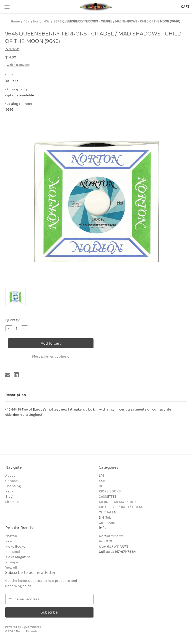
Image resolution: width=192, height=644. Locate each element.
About (10, 476)
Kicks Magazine (18, 557)
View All (11, 567)
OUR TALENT (108, 512)
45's (102, 481)
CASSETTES (108, 497)
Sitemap (12, 502)
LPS (102, 476)
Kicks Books (15, 546)
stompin (12, 562)
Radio (10, 491)
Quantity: (13, 320)
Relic (9, 541)
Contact (12, 481)
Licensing (13, 486)
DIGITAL (105, 518)
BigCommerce (31, 627)
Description (15, 395)
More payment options (51, 356)
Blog (9, 497)
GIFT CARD (107, 523)
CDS (102, 486)
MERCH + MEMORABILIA (118, 502)
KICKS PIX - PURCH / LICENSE (122, 507)
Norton (11, 536)
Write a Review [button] (18, 65)
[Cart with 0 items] (185, 7)
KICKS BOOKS (110, 491)
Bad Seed (12, 552)
